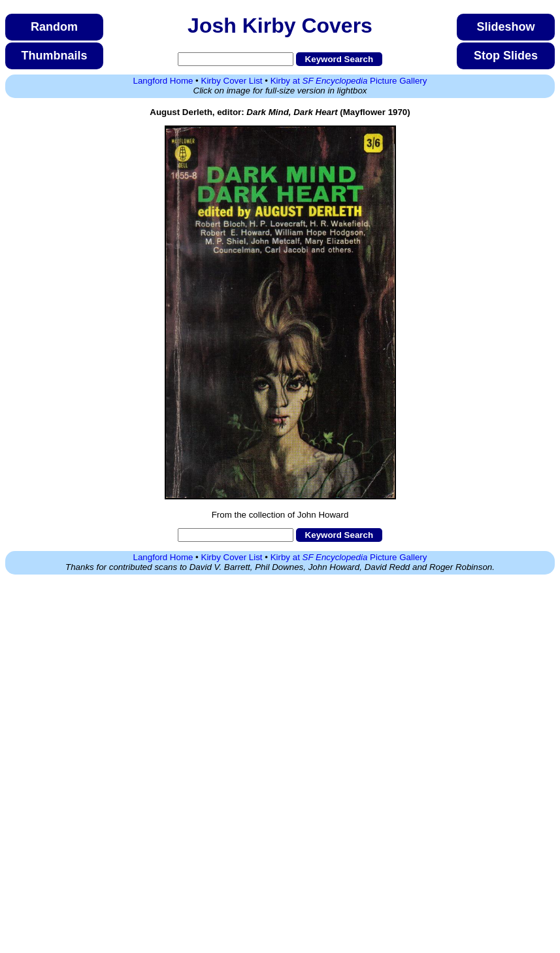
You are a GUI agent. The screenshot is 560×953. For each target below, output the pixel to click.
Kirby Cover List (232, 81)
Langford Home (163, 81)
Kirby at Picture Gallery (349, 81)
